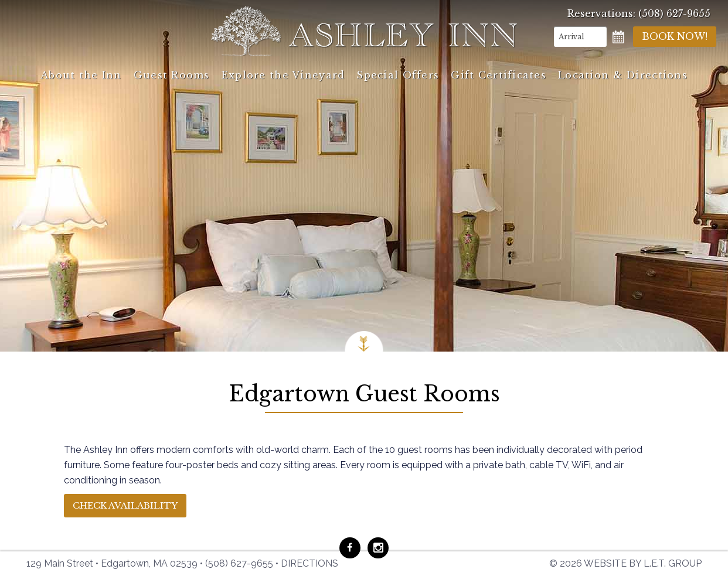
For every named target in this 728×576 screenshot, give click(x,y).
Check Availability (125, 505)
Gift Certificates (499, 75)
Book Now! (675, 36)
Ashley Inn (364, 31)
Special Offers (398, 75)
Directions (309, 563)
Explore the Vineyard (283, 75)
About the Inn (81, 75)
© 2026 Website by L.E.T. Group (625, 563)
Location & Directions (623, 75)
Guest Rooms (172, 75)
